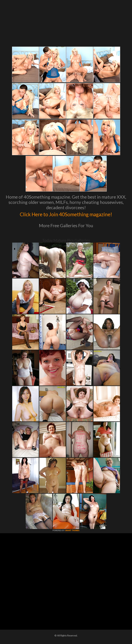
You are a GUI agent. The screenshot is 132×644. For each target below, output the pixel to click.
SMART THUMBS (72, 530)
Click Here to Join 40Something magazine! (66, 214)
